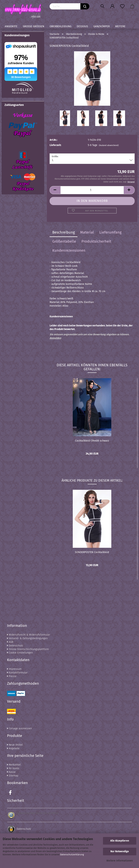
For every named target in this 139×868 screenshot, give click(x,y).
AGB (10, 642)
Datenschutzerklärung (72, 854)
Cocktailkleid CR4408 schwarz (92, 441)
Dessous (82, 26)
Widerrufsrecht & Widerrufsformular (29, 635)
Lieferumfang (110, 232)
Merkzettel (14, 765)
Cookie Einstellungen (20, 653)
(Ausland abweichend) (109, 145)
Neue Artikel (15, 745)
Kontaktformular (17, 673)
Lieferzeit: (55, 145)
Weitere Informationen (120, 861)
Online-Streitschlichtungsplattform (28, 649)
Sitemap (13, 776)
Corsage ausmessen (19, 728)
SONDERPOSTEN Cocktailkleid (92, 552)
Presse (12, 676)
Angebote (11, 26)
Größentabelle (64, 241)
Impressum (14, 669)
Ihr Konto (13, 768)
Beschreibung (64, 232)
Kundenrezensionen (69, 250)
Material (87, 232)
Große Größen (33, 26)
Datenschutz (15, 646)
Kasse (11, 772)
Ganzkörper (102, 26)
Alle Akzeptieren (120, 841)
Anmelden (55, 338)
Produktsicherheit (96, 241)
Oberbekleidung (60, 26)
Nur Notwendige (120, 851)
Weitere (120, 26)
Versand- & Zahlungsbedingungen (27, 638)
